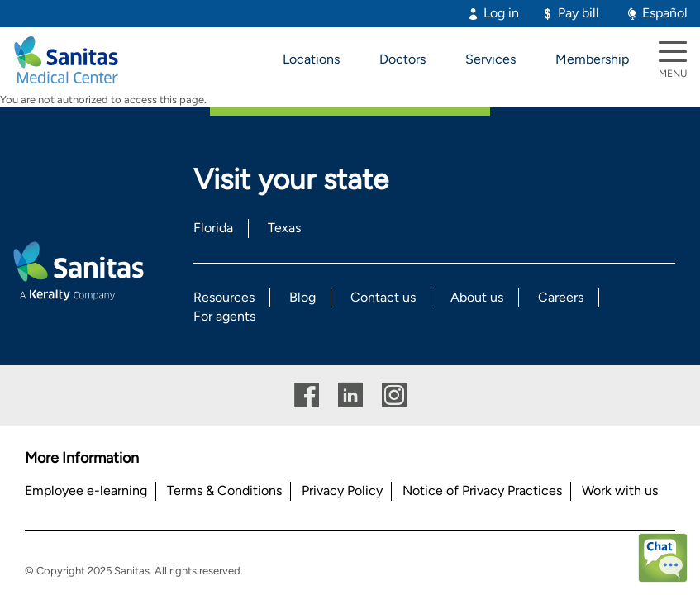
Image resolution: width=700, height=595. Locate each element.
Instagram (394, 395)
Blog (302, 297)
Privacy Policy (342, 490)
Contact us (383, 297)
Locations (311, 59)
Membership (592, 59)
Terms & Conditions (224, 490)
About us (477, 297)
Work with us (620, 490)
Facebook (307, 395)
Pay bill (579, 13)
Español (665, 13)
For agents (224, 316)
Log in (501, 13)
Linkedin (350, 395)
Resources (224, 297)
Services (490, 59)
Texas (284, 228)
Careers (561, 297)
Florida (213, 228)
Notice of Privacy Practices (482, 490)
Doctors (402, 59)
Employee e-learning (86, 490)
